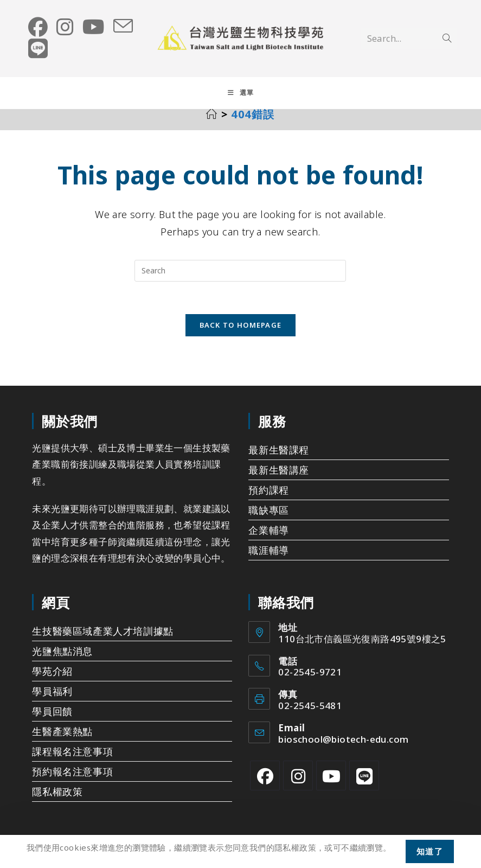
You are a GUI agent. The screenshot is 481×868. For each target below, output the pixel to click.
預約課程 (268, 499)
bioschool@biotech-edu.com (343, 748)
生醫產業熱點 (62, 741)
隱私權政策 (57, 801)
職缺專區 (268, 519)
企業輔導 (268, 539)
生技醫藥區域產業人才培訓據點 (102, 640)
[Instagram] (298, 785)
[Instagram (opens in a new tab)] (65, 27)
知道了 (430, 851)
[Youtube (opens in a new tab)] (94, 27)
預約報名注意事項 (72, 781)
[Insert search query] (240, 279)
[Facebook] (265, 785)
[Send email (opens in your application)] (123, 27)
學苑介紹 (52, 680)
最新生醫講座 (279, 479)
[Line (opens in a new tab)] (38, 49)
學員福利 (52, 700)
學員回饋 (52, 720)
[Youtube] (331, 785)
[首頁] (212, 123)
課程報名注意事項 (72, 761)
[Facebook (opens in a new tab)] (38, 27)
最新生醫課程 (279, 459)
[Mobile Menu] (241, 93)
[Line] (364, 785)
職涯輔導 (268, 559)
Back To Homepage (241, 334)
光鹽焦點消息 (62, 660)
